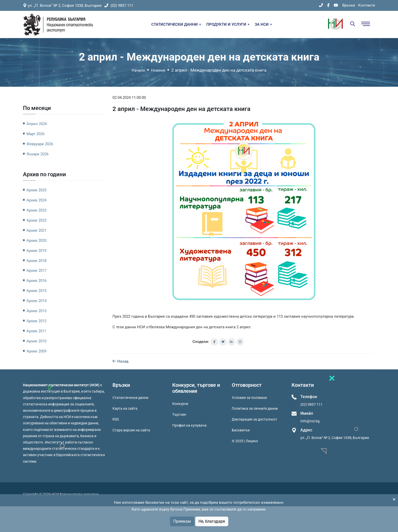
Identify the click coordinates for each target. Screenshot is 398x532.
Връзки (349, 5)
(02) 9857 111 (119, 6)
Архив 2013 (36, 311)
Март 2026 (35, 134)
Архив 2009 (36, 351)
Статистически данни (130, 398)
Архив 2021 (36, 230)
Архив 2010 (36, 341)
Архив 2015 (36, 291)
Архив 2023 (36, 210)
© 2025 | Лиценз (245, 441)
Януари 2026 (37, 154)
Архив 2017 (36, 271)
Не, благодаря (212, 521)
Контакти (367, 5)
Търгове (179, 415)
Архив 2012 (36, 321)
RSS (116, 419)
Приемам (182, 521)
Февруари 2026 (40, 144)
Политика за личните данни (255, 408)
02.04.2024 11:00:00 (129, 98)
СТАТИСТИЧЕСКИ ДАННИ (176, 24)
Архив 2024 (36, 200)
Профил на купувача (189, 425)
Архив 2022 (36, 220)
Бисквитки (241, 430)
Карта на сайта (125, 408)
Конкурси (180, 404)
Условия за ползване (249, 398)
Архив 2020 (36, 241)
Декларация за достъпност (254, 419)
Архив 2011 (36, 331)
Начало (138, 70)
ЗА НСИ (263, 24)
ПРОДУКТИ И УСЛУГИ (228, 24)
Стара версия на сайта (131, 430)
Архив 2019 (36, 251)
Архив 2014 (36, 301)
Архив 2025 (36, 190)
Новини (158, 70)
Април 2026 (37, 124)
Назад (120, 361)
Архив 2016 (36, 281)
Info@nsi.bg (310, 421)
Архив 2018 (36, 261)
